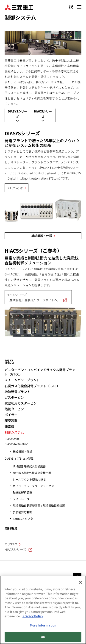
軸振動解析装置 (22, 492)
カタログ (11, 544)
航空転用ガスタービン (21, 403)
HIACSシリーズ (18, 549)
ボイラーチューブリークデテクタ (33, 486)
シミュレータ (21, 499)
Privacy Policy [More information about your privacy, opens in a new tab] (33, 616)
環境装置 (11, 421)
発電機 (9, 427)
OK (43, 637)
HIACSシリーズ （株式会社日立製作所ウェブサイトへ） (38, 297)
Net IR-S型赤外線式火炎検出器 (32, 473)
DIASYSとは (15, 188)
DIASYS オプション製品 (19, 458)
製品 (9, 361)
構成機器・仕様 (42, 236)
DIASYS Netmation (16, 444)
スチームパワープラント (22, 380)
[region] (43, 610)
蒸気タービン (14, 409)
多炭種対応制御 (22, 512)
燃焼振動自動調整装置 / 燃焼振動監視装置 (39, 505)
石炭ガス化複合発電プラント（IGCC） (32, 386)
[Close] (80, 582)
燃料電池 (11, 528)
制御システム (14, 432)
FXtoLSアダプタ (23, 518)
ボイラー (11, 415)
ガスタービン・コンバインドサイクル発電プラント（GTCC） (40, 372)
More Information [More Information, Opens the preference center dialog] (43, 625)
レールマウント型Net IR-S (29, 479)
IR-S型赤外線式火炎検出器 (29, 466)
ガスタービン (14, 397)
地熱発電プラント (17, 392)
